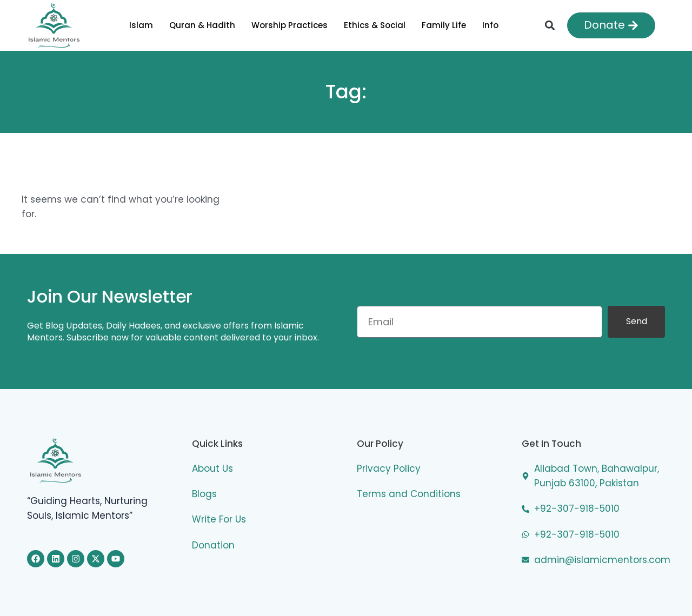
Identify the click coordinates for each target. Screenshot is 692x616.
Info (490, 25)
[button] (550, 25)
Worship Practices (290, 25)
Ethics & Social (375, 25)
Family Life (444, 25)
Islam (141, 25)
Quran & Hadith (202, 25)
